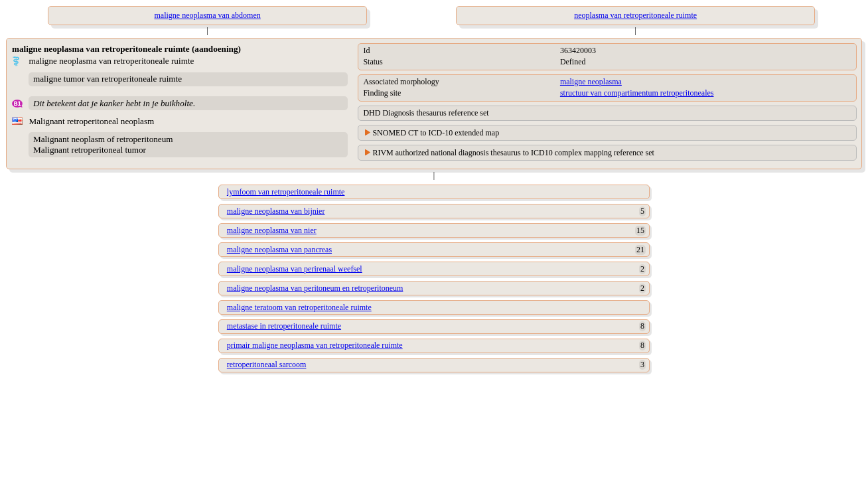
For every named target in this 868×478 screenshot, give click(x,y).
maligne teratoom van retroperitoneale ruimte (299, 307)
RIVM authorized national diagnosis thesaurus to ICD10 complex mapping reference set (513, 153)
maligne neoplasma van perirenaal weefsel (295, 269)
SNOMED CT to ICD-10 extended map (436, 133)
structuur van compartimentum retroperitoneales (637, 93)
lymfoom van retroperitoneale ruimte (286, 192)
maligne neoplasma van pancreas (279, 250)
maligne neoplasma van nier (272, 230)
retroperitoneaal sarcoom (267, 364)
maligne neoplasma (591, 82)
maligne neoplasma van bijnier (276, 211)
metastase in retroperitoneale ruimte (284, 326)
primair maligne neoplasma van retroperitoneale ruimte (315, 345)
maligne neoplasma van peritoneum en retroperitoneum (315, 288)
